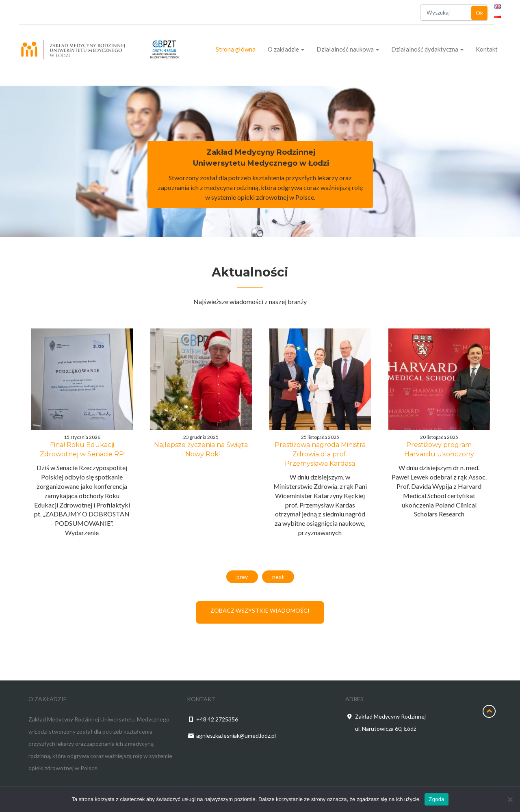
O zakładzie (286, 49)
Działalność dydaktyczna (427, 49)
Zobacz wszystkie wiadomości (260, 610)
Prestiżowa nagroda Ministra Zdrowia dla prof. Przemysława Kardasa (320, 454)
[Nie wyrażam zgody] (510, 799)
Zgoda (436, 799)
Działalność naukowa (348, 49)
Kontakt (487, 49)
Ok (479, 13)
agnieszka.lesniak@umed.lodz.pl (236, 735)
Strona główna (236, 49)
